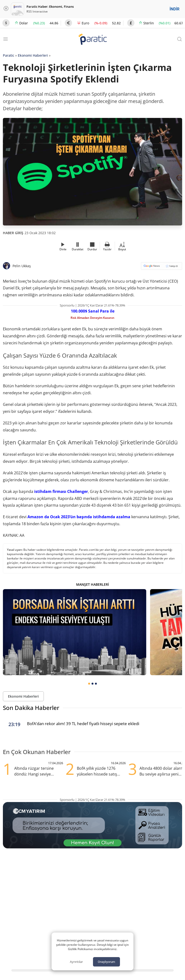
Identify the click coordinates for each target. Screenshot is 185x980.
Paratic (9, 55)
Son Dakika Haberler (31, 708)
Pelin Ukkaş (22, 266)
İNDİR (175, 9)
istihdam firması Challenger (61, 491)
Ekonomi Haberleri (33, 55)
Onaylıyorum (106, 962)
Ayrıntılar (76, 962)
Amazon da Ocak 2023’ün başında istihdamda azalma (79, 517)
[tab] (89, 684)
